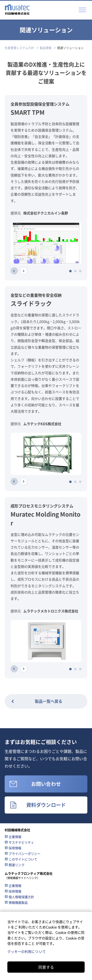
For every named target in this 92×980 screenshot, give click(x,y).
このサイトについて (23, 859)
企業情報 (15, 837)
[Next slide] (24, 271)
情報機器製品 (18, 902)
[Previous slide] (14, 271)
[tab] (70, 271)
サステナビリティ (21, 842)
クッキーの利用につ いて (27, 951)
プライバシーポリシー (25, 853)
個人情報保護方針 (21, 897)
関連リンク (17, 865)
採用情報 (15, 848)
